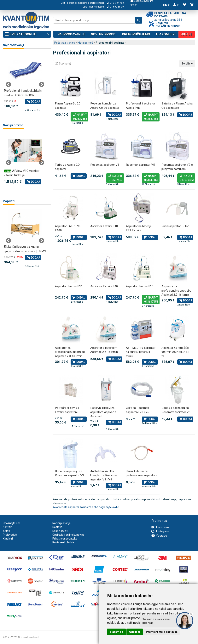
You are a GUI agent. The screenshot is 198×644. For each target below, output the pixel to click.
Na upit (79, 117)
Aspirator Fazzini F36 (69, 286)
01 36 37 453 (115, 3)
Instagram (160, 531)
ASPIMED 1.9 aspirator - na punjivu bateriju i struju (142, 352)
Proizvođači (10, 535)
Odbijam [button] (135, 632)
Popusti (9, 201)
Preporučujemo (136, 34)
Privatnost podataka (65, 539)
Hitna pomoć (85, 43)
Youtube (159, 536)
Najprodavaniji (13, 45)
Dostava (57, 527)
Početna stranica (65, 43)
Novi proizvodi (104, 34)
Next (42, 84)
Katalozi (8, 539)
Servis (7, 531)
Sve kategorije (27, 34)
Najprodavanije (71, 34)
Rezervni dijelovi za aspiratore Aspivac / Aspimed (103, 412)
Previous (9, 84)
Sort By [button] (187, 64)
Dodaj (114, 115)
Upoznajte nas (12, 523)
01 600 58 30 (115, 7)
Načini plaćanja (61, 523)
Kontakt (8, 527)
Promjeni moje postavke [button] (162, 632)
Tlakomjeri (166, 34)
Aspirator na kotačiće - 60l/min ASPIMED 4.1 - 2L (176, 352)
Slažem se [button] (116, 632)
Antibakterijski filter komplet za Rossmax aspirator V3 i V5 (104, 475)
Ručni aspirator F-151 (176, 226)
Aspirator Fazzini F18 (104, 226)
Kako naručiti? (61, 531)
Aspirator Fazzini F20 (140, 286)
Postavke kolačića (63, 542)
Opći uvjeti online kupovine (68, 535)
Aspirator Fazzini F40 (104, 286)
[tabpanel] (25, 83)
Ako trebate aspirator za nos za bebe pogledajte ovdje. (86, 507)
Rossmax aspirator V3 (105, 165)
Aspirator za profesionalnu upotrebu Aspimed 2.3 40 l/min (70, 352)
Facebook (160, 527)
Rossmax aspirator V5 (140, 165)
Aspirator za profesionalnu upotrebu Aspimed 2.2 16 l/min (176, 291)
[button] (176, 5)
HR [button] (167, 5)
